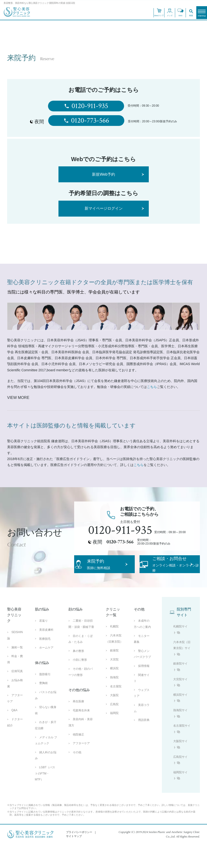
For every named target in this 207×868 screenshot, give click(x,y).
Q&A (14, 734)
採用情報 (144, 690)
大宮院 (114, 684)
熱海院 (114, 701)
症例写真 (17, 695)
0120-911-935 (86, 106)
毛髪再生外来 (81, 734)
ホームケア (46, 672)
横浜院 (114, 693)
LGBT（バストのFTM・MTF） (45, 797)
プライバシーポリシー (79, 856)
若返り (43, 645)
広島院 (114, 728)
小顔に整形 (80, 684)
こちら (152, 387)
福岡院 (114, 737)
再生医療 (78, 725)
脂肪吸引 (45, 698)
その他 (77, 776)
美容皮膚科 (46, 654)
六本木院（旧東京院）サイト (182, 672)
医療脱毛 (45, 663)
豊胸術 (43, 707)
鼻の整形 (78, 675)
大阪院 (114, 719)
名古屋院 (116, 710)
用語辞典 (144, 744)
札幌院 (114, 651)
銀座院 (114, 675)
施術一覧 (17, 671)
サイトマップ (74, 860)
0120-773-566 (86, 121)
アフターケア (81, 767)
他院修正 (78, 759)
